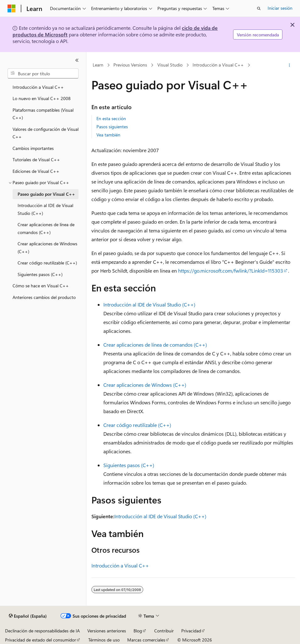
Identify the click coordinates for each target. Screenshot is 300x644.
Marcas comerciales (146, 640)
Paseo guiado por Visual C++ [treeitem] (46, 194)
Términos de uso (104, 640)
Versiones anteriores (107, 631)
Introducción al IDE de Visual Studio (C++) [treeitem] (45, 209)
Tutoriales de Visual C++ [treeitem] (36, 160)
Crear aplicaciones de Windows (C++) (145, 385)
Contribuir (164, 631)
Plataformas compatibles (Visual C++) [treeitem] (43, 114)
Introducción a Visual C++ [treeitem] (38, 87)
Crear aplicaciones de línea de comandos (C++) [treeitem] (46, 228)
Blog (138, 631)
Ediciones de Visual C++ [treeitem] (36, 171)
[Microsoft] (12, 8)
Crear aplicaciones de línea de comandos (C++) (155, 345)
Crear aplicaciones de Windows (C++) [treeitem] (47, 247)
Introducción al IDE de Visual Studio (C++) (149, 304)
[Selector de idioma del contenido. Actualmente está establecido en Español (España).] (28, 616)
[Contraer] (77, 60)
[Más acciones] (289, 65)
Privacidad (191, 631)
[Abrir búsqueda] (259, 8)
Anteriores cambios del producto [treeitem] (44, 297)
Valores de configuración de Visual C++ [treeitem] (46, 133)
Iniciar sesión (280, 8)
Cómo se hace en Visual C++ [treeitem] (41, 286)
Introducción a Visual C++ (218, 65)
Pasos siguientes (112, 127)
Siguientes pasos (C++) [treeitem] (40, 274)
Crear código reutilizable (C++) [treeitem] (47, 263)
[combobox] (43, 73)
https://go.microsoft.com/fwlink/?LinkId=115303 (231, 271)
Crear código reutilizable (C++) (137, 425)
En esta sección (111, 118)
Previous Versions (130, 65)
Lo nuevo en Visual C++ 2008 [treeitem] (42, 98)
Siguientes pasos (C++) (129, 465)
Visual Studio (170, 65)
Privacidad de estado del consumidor (41, 640)
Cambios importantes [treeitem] (33, 148)
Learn (98, 65)
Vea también (108, 135)
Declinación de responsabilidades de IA (42, 631)
